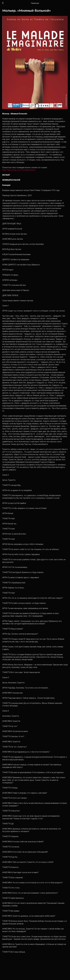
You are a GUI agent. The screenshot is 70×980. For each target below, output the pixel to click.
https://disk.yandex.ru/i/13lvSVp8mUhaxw (19, 172)
